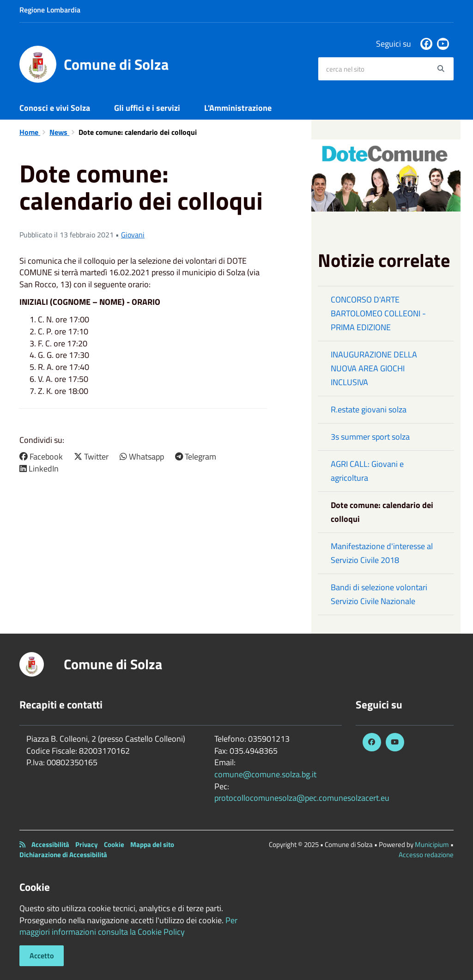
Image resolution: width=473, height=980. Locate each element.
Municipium (432, 844)
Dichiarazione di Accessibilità (63, 855)
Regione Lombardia (50, 10)
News (59, 132)
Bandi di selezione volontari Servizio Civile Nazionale (379, 594)
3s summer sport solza (370, 437)
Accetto (42, 956)
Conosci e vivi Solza (55, 108)
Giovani (133, 235)
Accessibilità (50, 844)
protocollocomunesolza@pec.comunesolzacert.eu (302, 798)
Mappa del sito (152, 844)
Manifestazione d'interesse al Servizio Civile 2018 (382, 553)
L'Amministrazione (238, 108)
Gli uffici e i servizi (147, 108)
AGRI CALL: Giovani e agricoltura (367, 471)
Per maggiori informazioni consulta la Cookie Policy (128, 926)
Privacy (87, 844)
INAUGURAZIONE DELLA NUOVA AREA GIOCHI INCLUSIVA (374, 368)
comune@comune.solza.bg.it (265, 774)
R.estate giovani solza (369, 409)
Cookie (114, 844)
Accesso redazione (426, 855)
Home (30, 132)
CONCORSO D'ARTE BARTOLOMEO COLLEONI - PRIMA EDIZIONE (378, 313)
